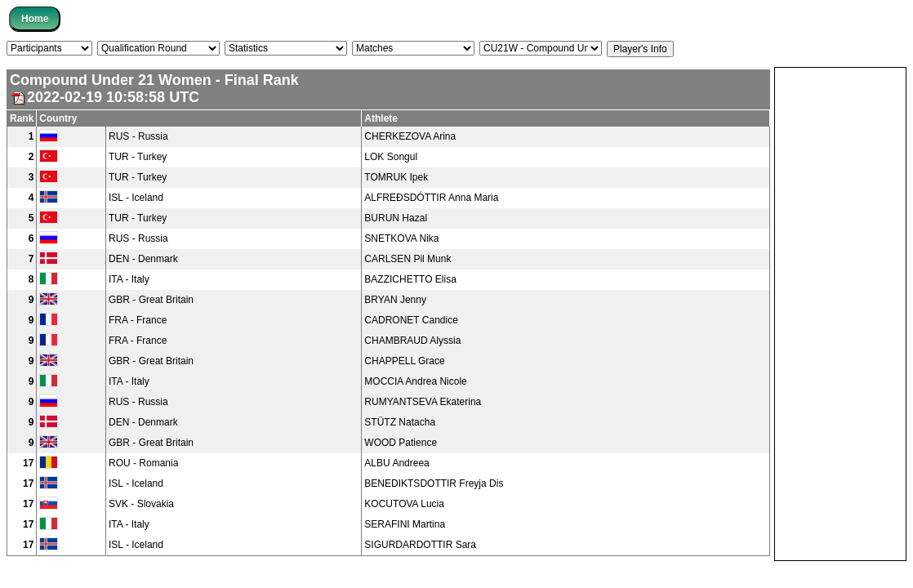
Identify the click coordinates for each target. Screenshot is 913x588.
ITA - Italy (129, 279)
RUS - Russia (138, 136)
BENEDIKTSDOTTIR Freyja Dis (434, 483)
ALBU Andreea (396, 463)
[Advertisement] (840, 313)
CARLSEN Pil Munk (408, 259)
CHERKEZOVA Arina (410, 136)
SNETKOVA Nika (401, 238)
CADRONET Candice (411, 320)
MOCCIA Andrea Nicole (415, 381)
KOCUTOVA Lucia (404, 504)
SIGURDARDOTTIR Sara (420, 545)
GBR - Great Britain (151, 300)
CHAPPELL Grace (404, 361)
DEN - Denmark (143, 259)
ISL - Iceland (136, 198)
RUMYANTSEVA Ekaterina (423, 402)
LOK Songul (391, 157)
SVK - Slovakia (141, 504)
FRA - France (138, 320)
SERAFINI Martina (405, 524)
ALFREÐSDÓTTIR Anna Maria (431, 198)
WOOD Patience (401, 443)
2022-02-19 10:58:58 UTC (105, 97)
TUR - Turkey (138, 157)
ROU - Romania (143, 463)
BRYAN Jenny (395, 300)
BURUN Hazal (396, 218)
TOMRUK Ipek (396, 177)
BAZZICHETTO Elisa (410, 279)
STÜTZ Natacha (400, 422)
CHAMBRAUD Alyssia (412, 341)
